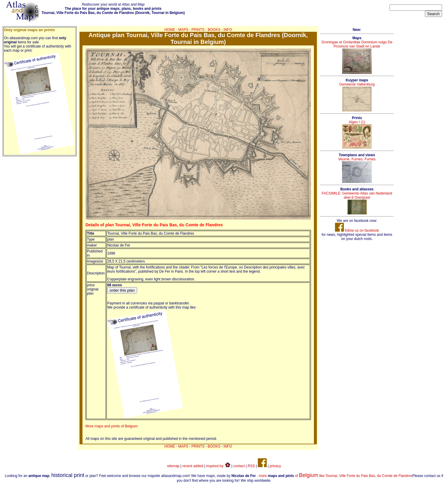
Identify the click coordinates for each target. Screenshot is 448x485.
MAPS (183, 30)
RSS (251, 466)
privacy (275, 466)
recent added (193, 466)
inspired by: (218, 466)
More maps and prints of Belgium (112, 426)
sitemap (173, 466)
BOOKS (214, 30)
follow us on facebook (357, 230)
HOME (170, 30)
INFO (228, 30)
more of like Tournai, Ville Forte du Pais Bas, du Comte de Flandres (335, 476)
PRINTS (198, 30)
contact (239, 466)
